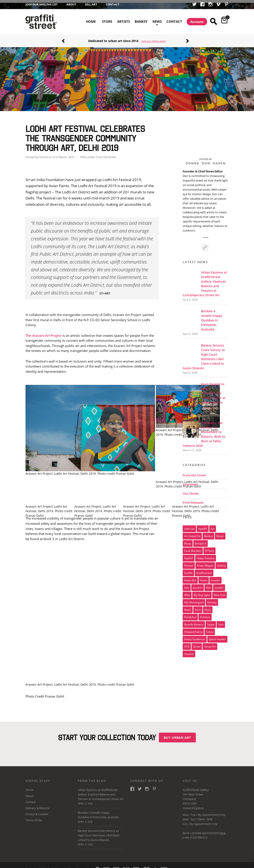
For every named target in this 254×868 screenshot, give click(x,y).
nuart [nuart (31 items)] (188, 607)
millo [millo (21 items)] (187, 592)
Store (107, 21)
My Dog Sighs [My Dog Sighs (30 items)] (202, 592)
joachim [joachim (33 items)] (198, 585)
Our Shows (191, 491)
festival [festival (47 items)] (189, 563)
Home (91, 21)
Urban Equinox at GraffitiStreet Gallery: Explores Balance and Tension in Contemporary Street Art (101, 794)
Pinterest (226, 5)
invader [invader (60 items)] (216, 577)
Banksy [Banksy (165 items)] (208, 533)
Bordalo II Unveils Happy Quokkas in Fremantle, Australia (101, 815)
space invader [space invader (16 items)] (217, 636)
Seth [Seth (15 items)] (221, 622)
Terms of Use (34, 817)
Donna (43, 154)
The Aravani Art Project (44, 333)
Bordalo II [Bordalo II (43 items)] (200, 541)
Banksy (141, 21)
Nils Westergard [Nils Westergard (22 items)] (194, 599)
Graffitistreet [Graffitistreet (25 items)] (204, 570)
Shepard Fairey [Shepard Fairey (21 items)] (193, 629)
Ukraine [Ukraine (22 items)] (189, 651)
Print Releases (193, 500)
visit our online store (154, 41)
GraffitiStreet (41, 22)
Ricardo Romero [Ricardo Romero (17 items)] (194, 622)
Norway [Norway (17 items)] (212, 599)
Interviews (190, 482)
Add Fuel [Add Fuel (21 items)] (189, 526)
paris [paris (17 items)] (198, 607)
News (157, 17)
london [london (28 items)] (219, 585)
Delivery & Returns (37, 805)
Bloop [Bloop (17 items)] (188, 541)
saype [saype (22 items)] (211, 622)
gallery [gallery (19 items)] (221, 563)
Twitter (194, 5)
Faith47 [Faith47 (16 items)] (189, 555)
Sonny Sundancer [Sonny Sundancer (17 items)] (195, 636)
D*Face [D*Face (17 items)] (209, 548)
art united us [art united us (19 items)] (192, 533)
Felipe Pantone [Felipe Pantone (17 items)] (206, 555)
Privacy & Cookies (37, 811)
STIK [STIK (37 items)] (187, 644)
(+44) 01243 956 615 (195, 835)
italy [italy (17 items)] (187, 585)
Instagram (210, 5)
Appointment (211, 812)
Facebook (202, 5)
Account (197, 22)
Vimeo (218, 5)
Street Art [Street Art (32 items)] (210, 644)
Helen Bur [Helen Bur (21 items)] (190, 577)
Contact (113, 4)
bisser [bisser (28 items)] (220, 533)
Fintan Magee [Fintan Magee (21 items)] (205, 563)
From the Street (106, 154)
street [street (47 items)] (197, 644)
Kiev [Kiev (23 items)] (208, 585)
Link (205, 245)
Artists (124, 21)
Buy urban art (179, 735)
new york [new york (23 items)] (220, 592)
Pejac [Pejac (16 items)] (208, 607)
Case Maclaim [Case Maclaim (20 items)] (193, 548)
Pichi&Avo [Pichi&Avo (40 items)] (190, 614)
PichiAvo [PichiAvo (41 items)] (205, 614)
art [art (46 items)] (213, 526)
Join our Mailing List (42, 4)
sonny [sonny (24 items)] (210, 629)
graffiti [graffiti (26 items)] (188, 570)
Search (214, 22)
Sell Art (91, 4)
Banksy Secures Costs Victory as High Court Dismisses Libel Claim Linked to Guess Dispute (101, 835)
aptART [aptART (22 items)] (203, 526)
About (71, 4)
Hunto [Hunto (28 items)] (204, 577)
